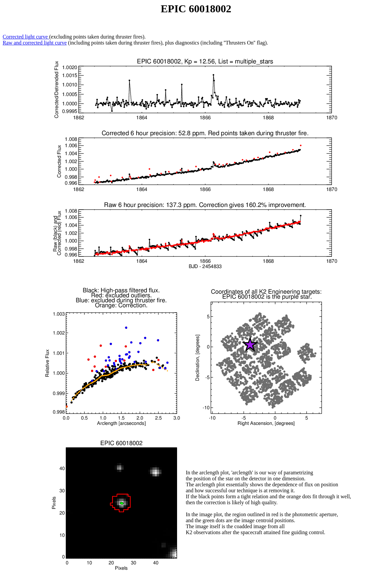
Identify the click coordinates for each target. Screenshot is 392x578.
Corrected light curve (26, 37)
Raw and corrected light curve (35, 43)
